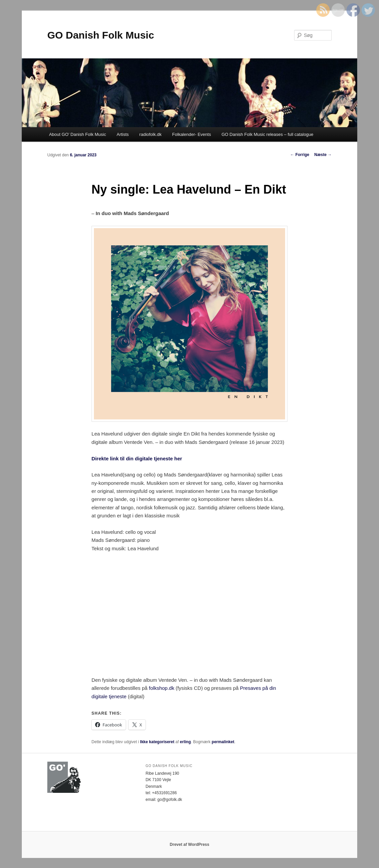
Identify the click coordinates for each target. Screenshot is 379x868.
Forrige (300, 155)
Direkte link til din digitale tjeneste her (137, 458)
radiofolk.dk (150, 134)
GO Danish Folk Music (101, 35)
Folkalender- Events (192, 134)
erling (185, 742)
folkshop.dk (162, 688)
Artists (123, 134)
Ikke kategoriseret (157, 742)
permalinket (223, 742)
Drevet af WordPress (189, 845)
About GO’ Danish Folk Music (77, 134)
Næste (323, 155)
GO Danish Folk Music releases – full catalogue (267, 134)
